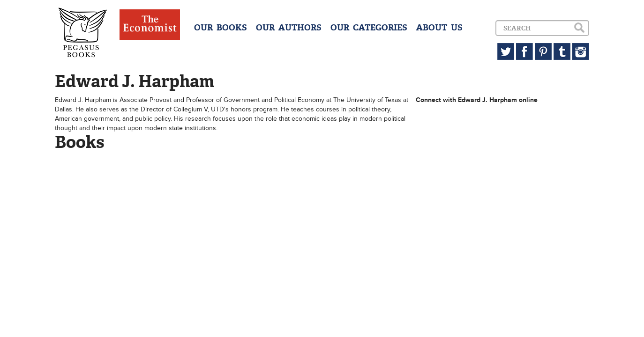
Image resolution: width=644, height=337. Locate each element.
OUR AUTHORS (289, 28)
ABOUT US (439, 28)
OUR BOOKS (221, 28)
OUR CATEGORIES (369, 28)
